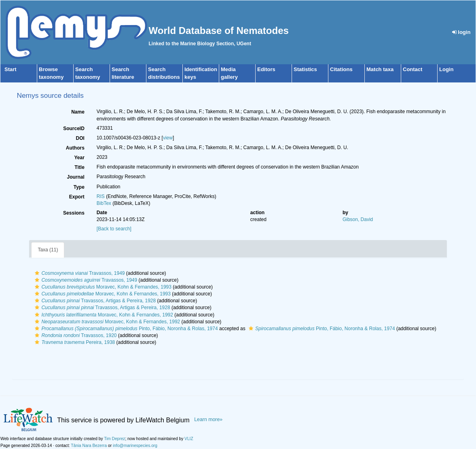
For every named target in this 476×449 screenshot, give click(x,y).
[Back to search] (114, 229)
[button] (37, 273)
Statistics (305, 69)
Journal (75, 177)
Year (79, 158)
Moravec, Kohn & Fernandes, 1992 (103, 315)
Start (11, 69)
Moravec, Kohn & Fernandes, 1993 (102, 287)
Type (79, 187)
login (461, 32)
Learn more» (208, 419)
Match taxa (380, 69)
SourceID (74, 129)
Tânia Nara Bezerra (89, 446)
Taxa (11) (48, 250)
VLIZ (189, 439)
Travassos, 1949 (79, 273)
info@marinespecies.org (135, 446)
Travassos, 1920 (75, 335)
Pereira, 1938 (74, 342)
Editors (266, 69)
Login (446, 69)
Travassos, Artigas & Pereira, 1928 (94, 301)
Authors (75, 148)
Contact (413, 69)
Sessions (74, 213)
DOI (80, 138)
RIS (101, 196)
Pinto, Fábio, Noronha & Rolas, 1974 (125, 329)
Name (78, 112)
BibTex (104, 203)
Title (79, 167)
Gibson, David (358, 219)
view (168, 138)
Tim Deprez (114, 439)
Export (77, 197)
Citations (341, 69)
